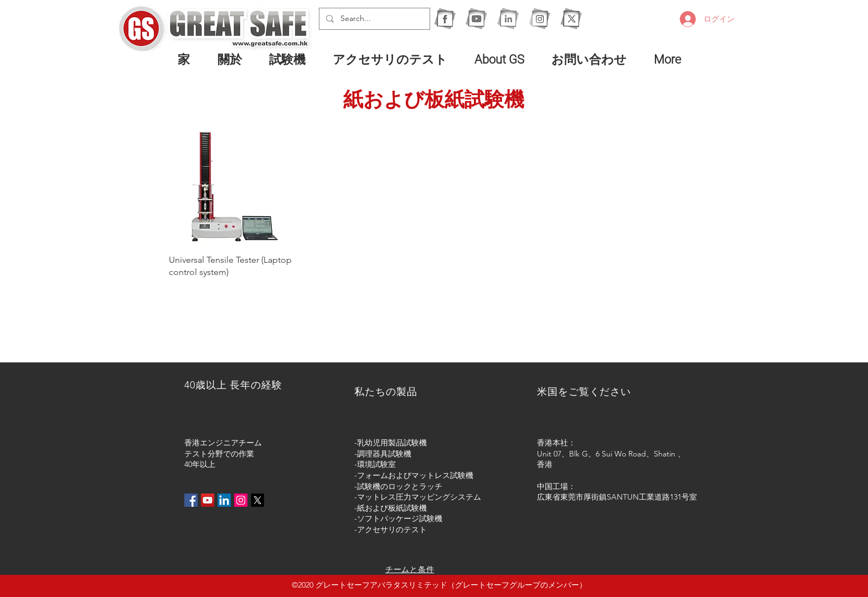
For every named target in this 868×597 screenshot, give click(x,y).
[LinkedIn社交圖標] (224, 500)
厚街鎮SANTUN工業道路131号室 (640, 497)
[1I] (508, 19)
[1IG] (539, 19)
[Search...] (373, 19)
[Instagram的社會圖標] (241, 500)
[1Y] (476, 19)
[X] (571, 19)
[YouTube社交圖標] (208, 500)
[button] (293, 59)
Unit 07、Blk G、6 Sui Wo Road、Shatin (606, 454)
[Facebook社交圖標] (191, 500)
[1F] (445, 19)
